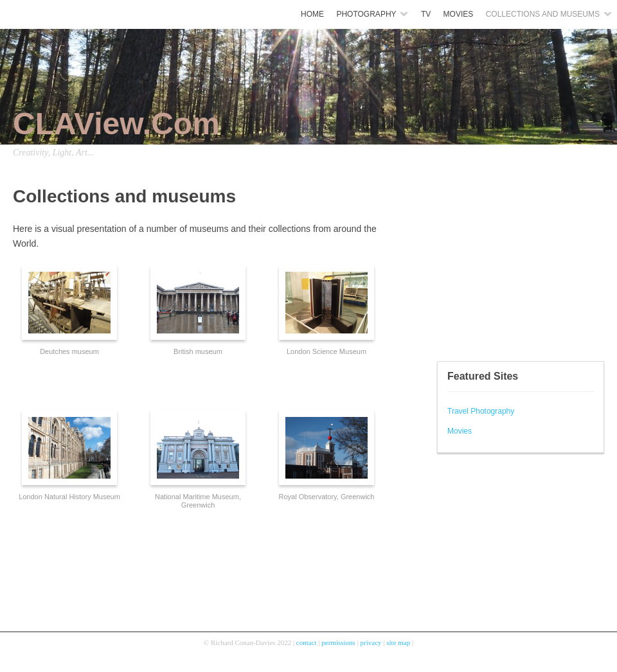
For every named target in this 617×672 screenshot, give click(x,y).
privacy (371, 642)
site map (398, 642)
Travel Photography (481, 411)
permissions (338, 642)
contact (307, 642)
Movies (460, 431)
